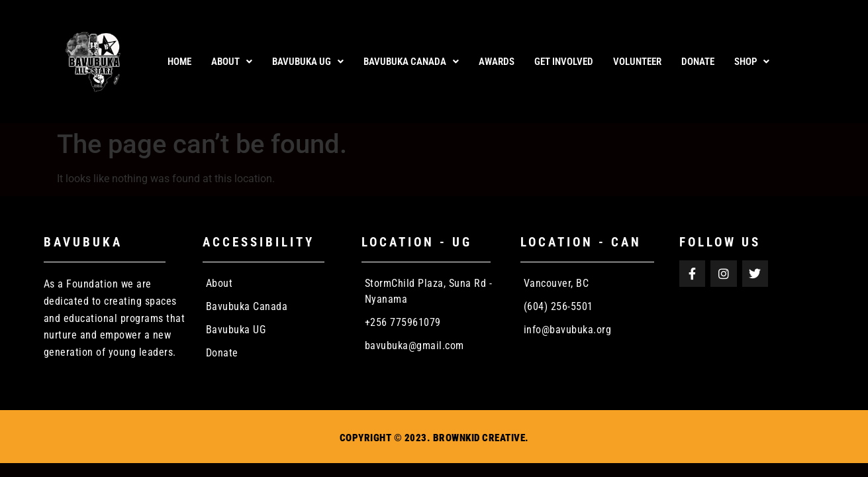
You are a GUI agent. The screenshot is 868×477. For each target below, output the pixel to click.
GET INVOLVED (564, 62)
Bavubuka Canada (411, 62)
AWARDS (497, 62)
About (232, 62)
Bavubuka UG (308, 62)
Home (179, 62)
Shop (752, 62)
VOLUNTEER (637, 62)
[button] (232, 62)
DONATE (698, 62)
